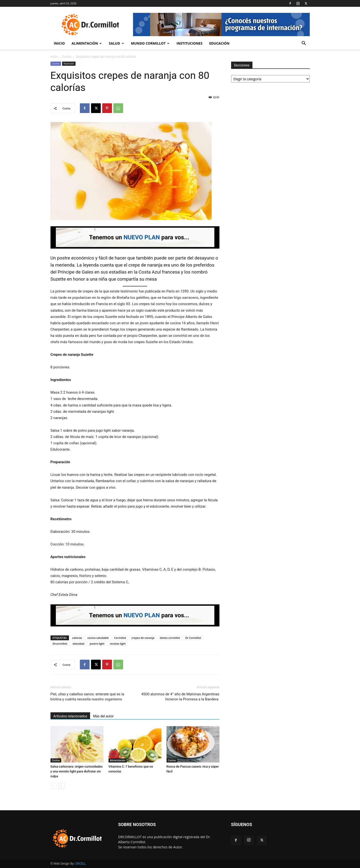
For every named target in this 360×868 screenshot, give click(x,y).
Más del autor (103, 716)
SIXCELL (81, 864)
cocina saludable (98, 638)
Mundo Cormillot (150, 43)
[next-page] (61, 786)
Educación (219, 43)
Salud (116, 43)
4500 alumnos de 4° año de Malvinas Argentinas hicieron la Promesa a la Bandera (180, 697)
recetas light (118, 644)
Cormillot (120, 638)
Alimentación (87, 43)
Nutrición (69, 64)
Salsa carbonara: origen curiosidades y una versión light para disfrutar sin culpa (77, 771)
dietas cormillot (170, 638)
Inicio (59, 43)
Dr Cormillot (193, 638)
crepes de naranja (143, 638)
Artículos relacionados (70, 716)
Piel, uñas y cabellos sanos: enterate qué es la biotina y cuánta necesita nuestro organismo (87, 697)
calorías (77, 638)
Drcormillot (60, 644)
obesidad (78, 644)
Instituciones (189, 43)
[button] (304, 44)
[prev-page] (54, 786)
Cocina (67, 57)
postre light (97, 644)
